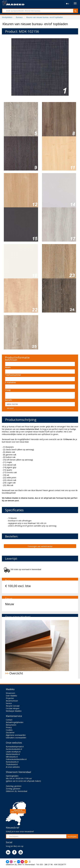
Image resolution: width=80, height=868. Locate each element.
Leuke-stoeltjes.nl (13, 752)
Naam (8, 367)
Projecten (10, 698)
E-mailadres (10, 382)
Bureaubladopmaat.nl (15, 747)
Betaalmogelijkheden (15, 722)
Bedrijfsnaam (11, 360)
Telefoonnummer (13, 375)
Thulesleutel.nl (12, 764)
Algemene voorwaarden (16, 735)
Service (9, 703)
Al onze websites (13, 767)
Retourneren (11, 725)
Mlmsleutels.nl (12, 757)
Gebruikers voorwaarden (16, 738)
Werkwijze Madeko (14, 711)
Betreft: (9, 400)
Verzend (10, 408)
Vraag (8, 390)
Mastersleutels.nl (13, 754)
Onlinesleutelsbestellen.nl (16, 759)
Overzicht (37, 648)
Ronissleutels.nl (12, 762)
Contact (9, 720)
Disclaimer (10, 732)
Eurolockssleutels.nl (14, 749)
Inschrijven (72, 836)
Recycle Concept (13, 706)
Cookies (9, 730)
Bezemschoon (12, 701)
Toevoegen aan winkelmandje (40, 546)
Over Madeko (11, 696)
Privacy (9, 727)
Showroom (10, 693)
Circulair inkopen (13, 708)
